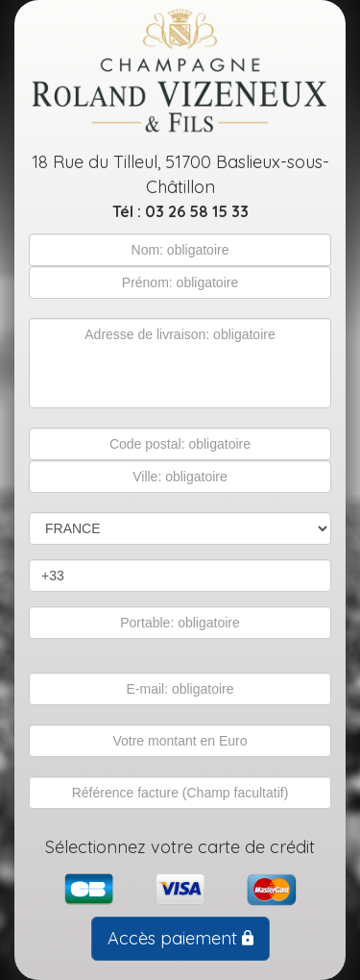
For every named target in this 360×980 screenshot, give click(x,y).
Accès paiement (180, 938)
